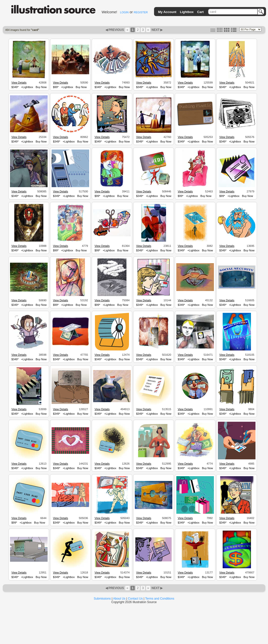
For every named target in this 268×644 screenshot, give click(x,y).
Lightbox (187, 12)
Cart (200, 12)
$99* (56, 87)
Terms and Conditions (160, 599)
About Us (119, 599)
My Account (167, 12)
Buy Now (41, 87)
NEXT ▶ (157, 30)
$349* (15, 87)
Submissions (102, 599)
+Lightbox (27, 87)
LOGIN (124, 12)
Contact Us (135, 599)
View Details (19, 83)
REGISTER (141, 12)
